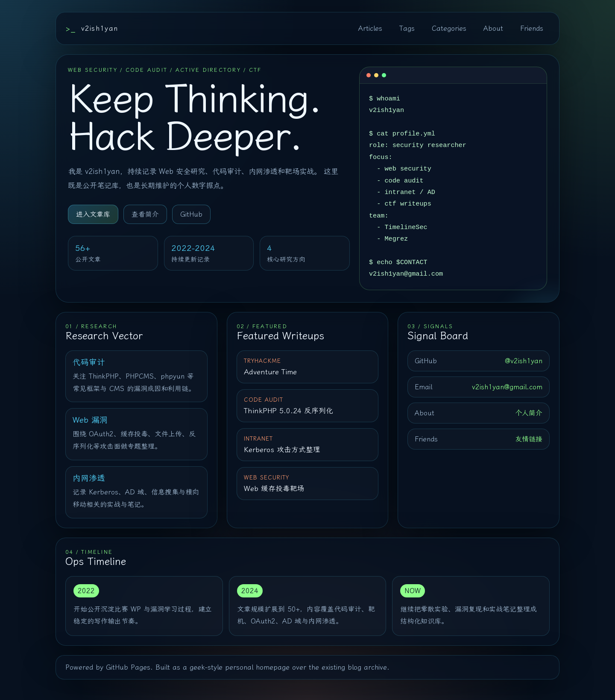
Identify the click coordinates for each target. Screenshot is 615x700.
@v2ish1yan (524, 361)
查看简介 (145, 214)
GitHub (191, 214)
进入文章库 (93, 214)
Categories (449, 28)
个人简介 (529, 413)
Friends (532, 28)
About (493, 28)
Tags (407, 28)
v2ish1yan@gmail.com (507, 387)
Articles (370, 28)
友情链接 (529, 439)
